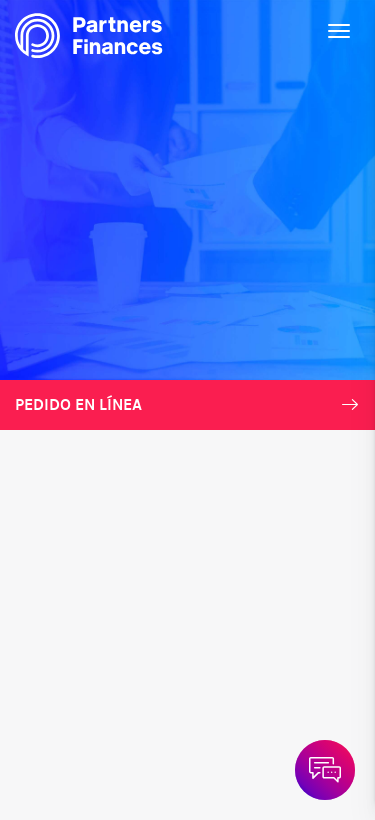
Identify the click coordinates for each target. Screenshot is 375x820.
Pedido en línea (187, 405)
